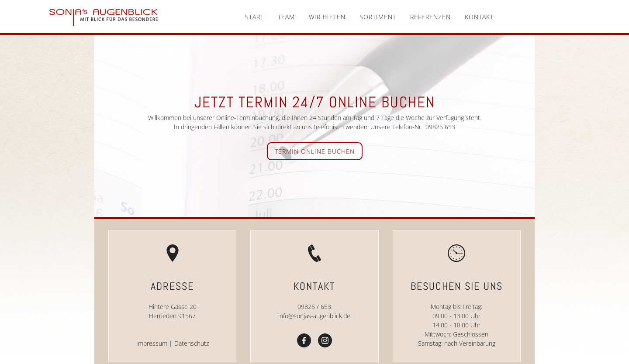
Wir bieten (327, 17)
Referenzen (430, 17)
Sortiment (378, 17)
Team (286, 17)
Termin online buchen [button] (315, 151)
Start (254, 17)
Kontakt (479, 17)
